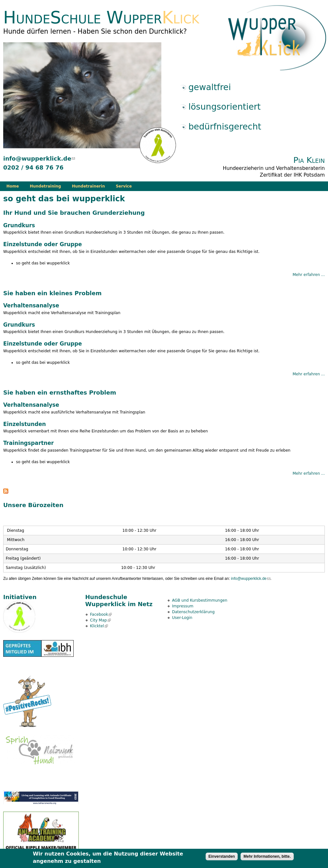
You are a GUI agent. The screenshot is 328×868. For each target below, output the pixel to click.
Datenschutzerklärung (193, 612)
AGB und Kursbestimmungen (200, 600)
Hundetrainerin (88, 186)
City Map (100, 620)
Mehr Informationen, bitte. (267, 858)
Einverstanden (222, 858)
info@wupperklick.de (39, 159)
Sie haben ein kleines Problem (52, 293)
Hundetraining (45, 186)
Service (124, 186)
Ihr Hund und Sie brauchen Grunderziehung (74, 213)
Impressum (183, 606)
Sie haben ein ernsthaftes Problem (60, 392)
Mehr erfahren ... (309, 275)
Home (13, 186)
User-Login (182, 618)
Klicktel (99, 626)
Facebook (101, 614)
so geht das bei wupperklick (43, 263)
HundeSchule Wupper (101, 18)
